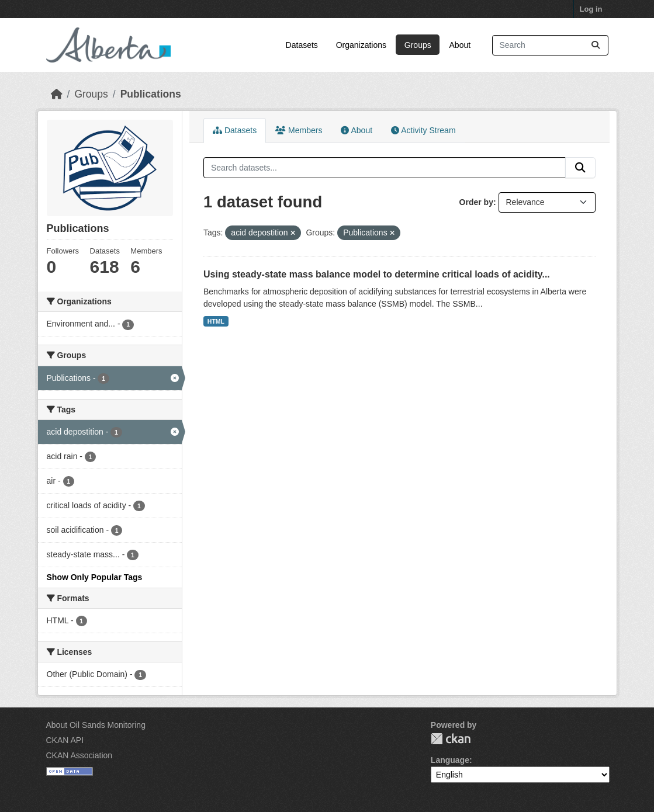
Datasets (302, 45)
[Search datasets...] (550, 45)
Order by (476, 202)
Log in (591, 9)
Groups (418, 45)
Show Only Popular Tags (95, 577)
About (460, 45)
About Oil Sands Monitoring (96, 725)
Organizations (361, 45)
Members (299, 130)
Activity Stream (423, 130)
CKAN (451, 739)
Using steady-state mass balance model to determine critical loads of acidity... (377, 274)
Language (450, 760)
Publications (151, 94)
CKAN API (65, 740)
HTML (216, 321)
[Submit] (596, 45)
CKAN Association (79, 755)
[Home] (57, 94)
